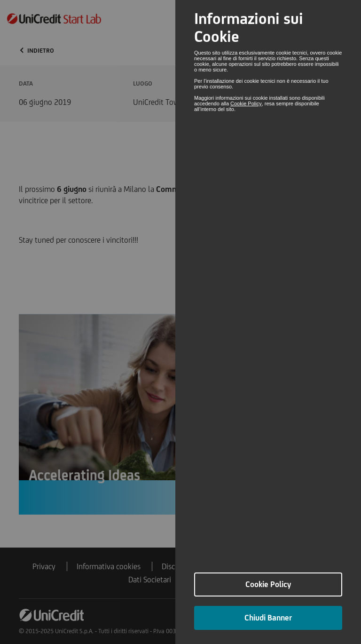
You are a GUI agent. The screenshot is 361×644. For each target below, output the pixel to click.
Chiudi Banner (268, 618)
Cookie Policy (246, 103)
